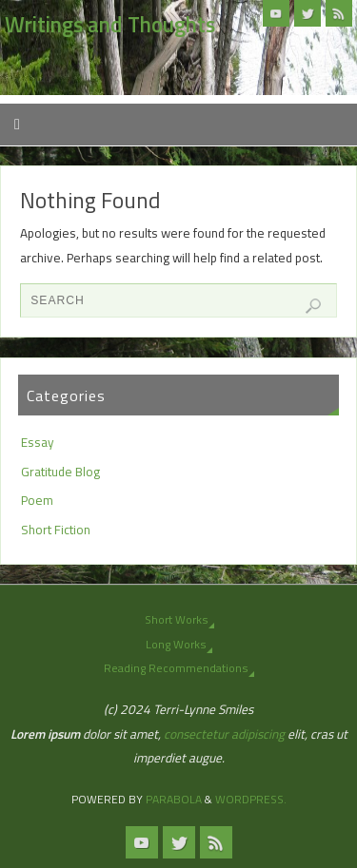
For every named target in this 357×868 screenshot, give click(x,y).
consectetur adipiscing (224, 734)
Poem (37, 500)
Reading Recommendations (176, 668)
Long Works (176, 644)
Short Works (176, 619)
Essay (38, 442)
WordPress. (251, 799)
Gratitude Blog (60, 472)
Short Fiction (56, 530)
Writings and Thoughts (110, 25)
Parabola (174, 799)
